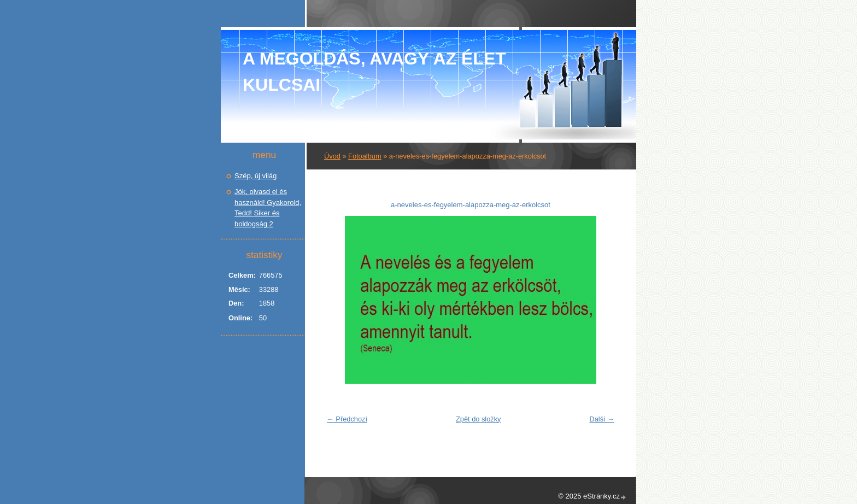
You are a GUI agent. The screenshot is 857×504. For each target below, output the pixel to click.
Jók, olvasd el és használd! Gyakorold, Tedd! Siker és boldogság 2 (268, 208)
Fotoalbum (365, 156)
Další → (602, 419)
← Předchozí (347, 419)
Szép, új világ (256, 176)
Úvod (332, 156)
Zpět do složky (479, 419)
